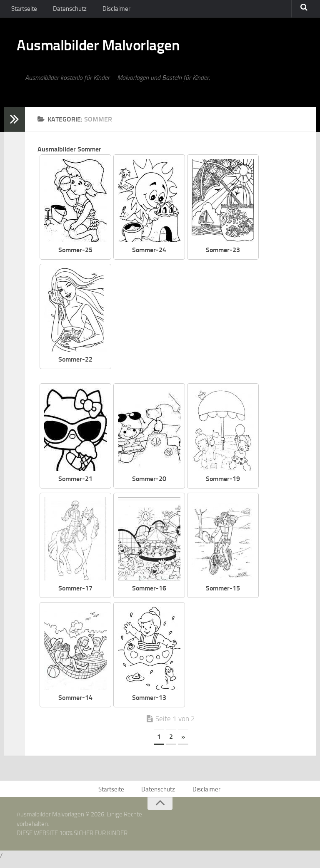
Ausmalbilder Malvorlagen (112, 50)
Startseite (24, 10)
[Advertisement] (214, 327)
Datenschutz (67, 10)
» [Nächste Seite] (183, 742)
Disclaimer (110, 10)
